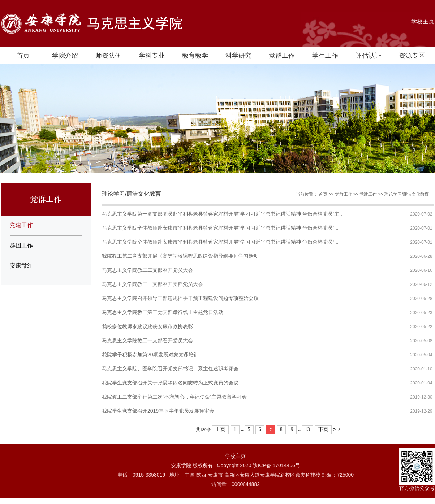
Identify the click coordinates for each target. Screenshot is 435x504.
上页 (220, 429)
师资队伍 (108, 56)
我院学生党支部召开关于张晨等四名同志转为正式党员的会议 (170, 383)
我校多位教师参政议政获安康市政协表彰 (147, 326)
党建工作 (21, 225)
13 (307, 429)
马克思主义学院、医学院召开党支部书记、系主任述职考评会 (170, 369)
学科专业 (152, 56)
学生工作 (325, 56)
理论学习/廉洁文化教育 (407, 194)
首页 (23, 56)
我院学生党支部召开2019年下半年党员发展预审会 (158, 411)
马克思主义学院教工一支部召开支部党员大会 (152, 284)
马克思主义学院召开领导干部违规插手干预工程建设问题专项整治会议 (180, 298)
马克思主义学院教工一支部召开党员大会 (147, 340)
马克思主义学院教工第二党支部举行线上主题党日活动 (163, 312)
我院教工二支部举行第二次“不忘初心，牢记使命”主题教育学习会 (174, 397)
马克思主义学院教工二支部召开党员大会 (147, 270)
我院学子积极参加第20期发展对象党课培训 (150, 355)
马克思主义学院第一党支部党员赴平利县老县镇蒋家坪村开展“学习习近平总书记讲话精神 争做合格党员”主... (223, 214)
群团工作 (21, 245)
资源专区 (412, 56)
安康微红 (21, 266)
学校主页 (423, 21)
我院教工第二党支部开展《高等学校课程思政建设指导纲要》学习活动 (180, 256)
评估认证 (369, 56)
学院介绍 (65, 56)
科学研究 (238, 56)
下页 (323, 429)
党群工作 (282, 56)
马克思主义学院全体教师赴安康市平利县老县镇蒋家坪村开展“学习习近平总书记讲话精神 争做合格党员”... (220, 228)
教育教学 (195, 56)
